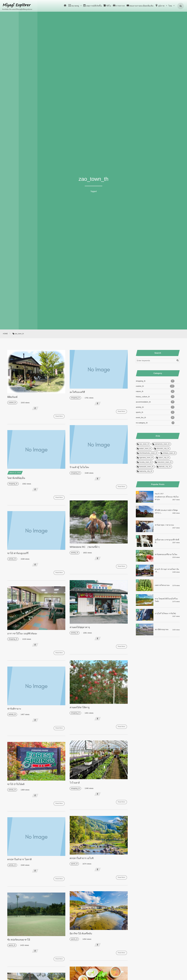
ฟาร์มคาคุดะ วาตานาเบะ (164, 525)
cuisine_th (12, 403)
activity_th (75, 553)
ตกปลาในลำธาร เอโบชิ (82, 858)
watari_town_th (145, 449)
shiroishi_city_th (163, 449)
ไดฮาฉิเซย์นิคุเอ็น (16, 478)
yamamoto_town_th (162, 444)
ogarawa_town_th (146, 458)
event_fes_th (155, 418)
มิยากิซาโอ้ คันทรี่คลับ (81, 934)
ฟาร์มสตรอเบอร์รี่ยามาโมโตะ (166, 554)
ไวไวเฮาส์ (75, 783)
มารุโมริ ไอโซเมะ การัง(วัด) (165, 613)
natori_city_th (164, 458)
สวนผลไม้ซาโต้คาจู (80, 708)
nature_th (155, 391)
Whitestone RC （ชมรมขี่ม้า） (85, 547)
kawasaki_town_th (146, 467)
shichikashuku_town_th (148, 453)
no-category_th (155, 423)
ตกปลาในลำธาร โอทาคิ (20, 859)
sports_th (74, 864)
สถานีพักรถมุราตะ (162, 629)
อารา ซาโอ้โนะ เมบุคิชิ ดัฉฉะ (22, 634)
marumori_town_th (164, 462)
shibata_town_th (169, 453)
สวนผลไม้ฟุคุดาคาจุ (80, 627)
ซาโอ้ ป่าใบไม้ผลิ (16, 784)
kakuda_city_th (165, 467)
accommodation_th (155, 402)
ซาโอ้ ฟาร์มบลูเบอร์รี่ (18, 553)
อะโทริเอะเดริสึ (77, 392)
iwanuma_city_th (146, 471)
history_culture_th (155, 397)
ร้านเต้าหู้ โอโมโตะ (79, 467)
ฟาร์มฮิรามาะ (14, 709)
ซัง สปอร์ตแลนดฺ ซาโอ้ (19, 940)
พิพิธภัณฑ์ (12, 397)
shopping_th (75, 398)
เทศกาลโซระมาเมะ (162, 585)
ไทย (170, 6)
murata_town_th (145, 462)
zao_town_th (144, 444)
